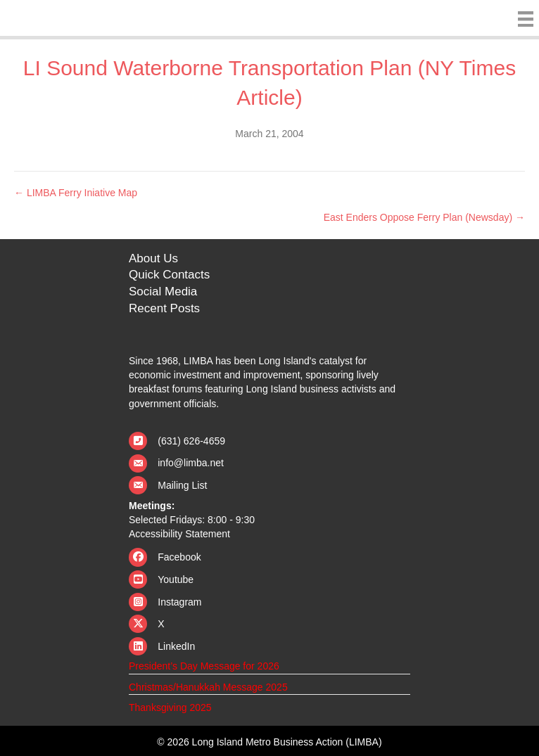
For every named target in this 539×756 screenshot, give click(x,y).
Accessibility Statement (179, 534)
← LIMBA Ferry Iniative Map (76, 193)
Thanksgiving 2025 (170, 707)
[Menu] (522, 19)
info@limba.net (191, 463)
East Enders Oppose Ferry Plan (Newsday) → (424, 217)
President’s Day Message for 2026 (204, 666)
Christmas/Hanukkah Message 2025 (208, 687)
